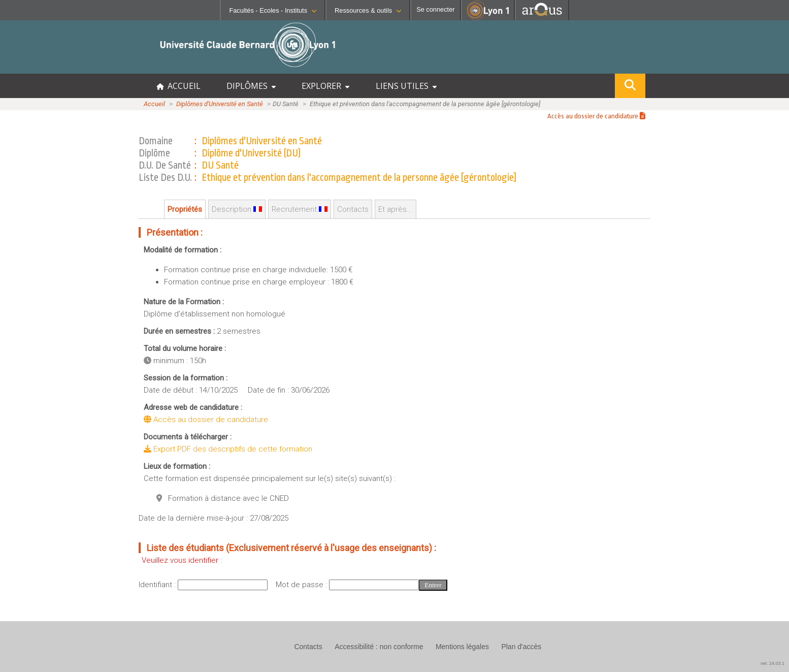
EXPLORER (325, 86)
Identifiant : (158, 585)
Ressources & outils (368, 10)
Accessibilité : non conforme (379, 647)
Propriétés (185, 209)
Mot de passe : (302, 585)
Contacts (353, 209)
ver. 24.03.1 (772, 663)
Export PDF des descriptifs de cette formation (228, 449)
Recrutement (300, 209)
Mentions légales (462, 647)
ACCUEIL (178, 86)
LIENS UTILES (406, 86)
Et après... (396, 209)
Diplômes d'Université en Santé (220, 104)
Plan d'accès (521, 647)
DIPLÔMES (251, 86)
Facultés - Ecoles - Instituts (273, 10)
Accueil (154, 104)
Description (237, 209)
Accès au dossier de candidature (596, 116)
